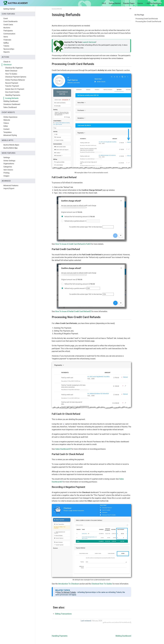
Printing (6, 173)
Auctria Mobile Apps (11, 145)
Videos (6, 123)
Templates (8, 132)
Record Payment (12, 83)
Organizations (9, 164)
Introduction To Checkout (68, 584)
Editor (6, 126)
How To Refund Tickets (66, 592)
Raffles (6, 43)
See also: (59, 607)
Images (6, 176)
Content (6, 129)
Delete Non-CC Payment (15, 89)
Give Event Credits (12, 92)
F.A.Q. (104, 3)
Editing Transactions (63, 614)
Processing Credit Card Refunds (147, 19)
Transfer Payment (12, 86)
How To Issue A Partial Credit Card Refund (72, 311)
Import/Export (9, 188)
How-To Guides (11, 74)
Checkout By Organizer (14, 68)
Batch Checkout (11, 71)
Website (7, 120)
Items (6, 37)
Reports (7, 52)
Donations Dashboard (12, 104)
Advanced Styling (10, 135)
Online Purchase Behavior (15, 80)
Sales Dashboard (10, 107)
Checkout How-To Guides (102, 584)
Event (6, 18)
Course (140, 3)
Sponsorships (9, 49)
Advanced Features (11, 185)
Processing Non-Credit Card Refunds (148, 22)
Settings (7, 158)
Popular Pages (129, 3)
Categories (8, 167)
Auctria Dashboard (153, 3)
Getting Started (115, 3)
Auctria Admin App (10, 148)
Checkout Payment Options (16, 77)
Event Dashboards (10, 21)
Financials (7, 40)
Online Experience (10, 117)
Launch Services (89, 42)
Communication (9, 34)
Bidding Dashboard (11, 101)
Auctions (7, 28)
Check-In (7, 62)
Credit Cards (8, 25)
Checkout (7, 65)
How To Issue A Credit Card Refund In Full (72, 244)
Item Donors (8, 170)
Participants (8, 31)
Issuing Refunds (12, 98)
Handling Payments (13, 95)
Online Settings (9, 161)
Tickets (6, 46)
